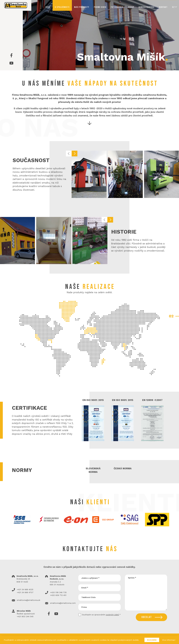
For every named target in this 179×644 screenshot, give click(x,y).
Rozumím (152, 640)
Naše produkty (82, 7)
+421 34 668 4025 (25, 589)
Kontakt (163, 7)
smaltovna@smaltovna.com (63, 603)
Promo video (100, 7)
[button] (69, 154)
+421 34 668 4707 (25, 592)
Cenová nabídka (147, 7)
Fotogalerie (117, 7)
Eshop (131, 7)
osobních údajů (112, 615)
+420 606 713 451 (58, 595)
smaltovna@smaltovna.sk (28, 600)
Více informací (169, 640)
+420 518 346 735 (58, 592)
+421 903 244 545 (25, 616)
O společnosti (62, 7)
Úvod (48, 7)
